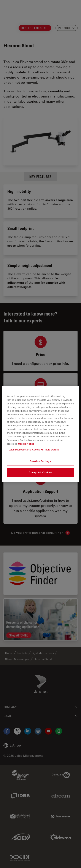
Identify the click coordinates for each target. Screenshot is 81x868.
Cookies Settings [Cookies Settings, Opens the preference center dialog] (40, 461)
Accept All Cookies (40, 472)
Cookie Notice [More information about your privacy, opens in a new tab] (26, 444)
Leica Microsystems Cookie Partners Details (34, 449)
